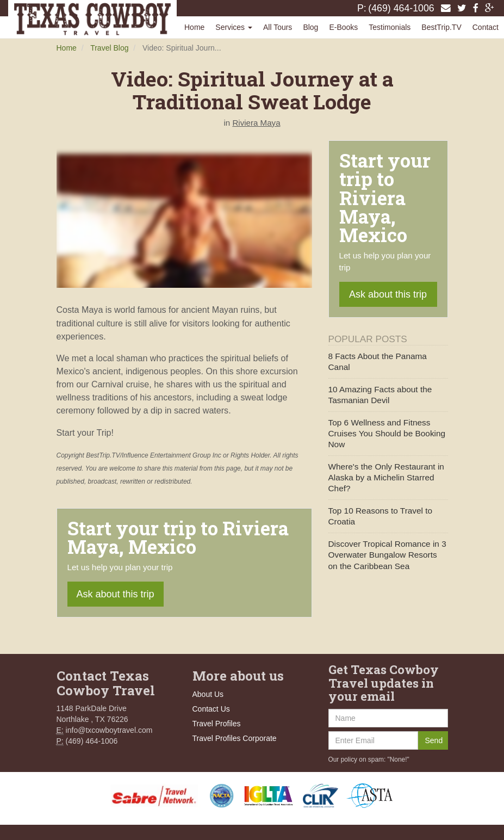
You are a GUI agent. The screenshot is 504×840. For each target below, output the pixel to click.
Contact (486, 27)
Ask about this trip (116, 594)
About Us (208, 694)
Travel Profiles (217, 724)
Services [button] (234, 27)
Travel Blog (109, 48)
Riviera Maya (256, 123)
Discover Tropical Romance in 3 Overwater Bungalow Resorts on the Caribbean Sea (387, 555)
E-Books (343, 27)
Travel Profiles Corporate (235, 738)
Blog (310, 27)
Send (434, 740)
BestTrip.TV (441, 27)
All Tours (278, 27)
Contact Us (211, 709)
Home (194, 27)
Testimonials (390, 27)
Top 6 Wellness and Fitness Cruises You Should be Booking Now (387, 433)
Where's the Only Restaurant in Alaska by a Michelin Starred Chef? (386, 477)
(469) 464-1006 (401, 8)
